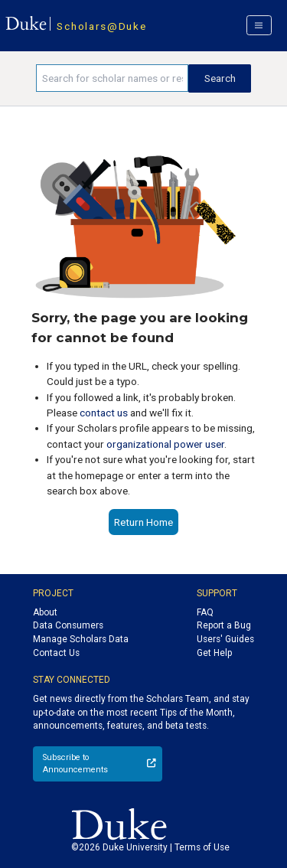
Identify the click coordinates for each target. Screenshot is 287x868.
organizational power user (165, 444)
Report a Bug (224, 625)
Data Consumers (68, 625)
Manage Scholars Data (81, 639)
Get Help (214, 653)
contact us (104, 413)
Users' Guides (225, 639)
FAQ (205, 612)
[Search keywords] (112, 78)
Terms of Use (202, 847)
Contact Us (56, 653)
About (45, 612)
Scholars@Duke (101, 26)
